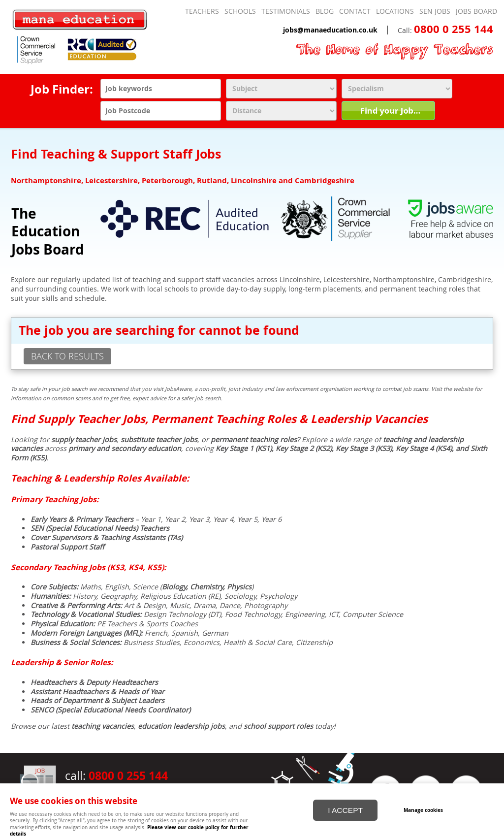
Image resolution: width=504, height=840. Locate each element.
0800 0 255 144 (454, 29)
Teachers (202, 11)
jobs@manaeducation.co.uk (330, 30)
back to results (67, 356)
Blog (325, 11)
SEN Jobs (435, 11)
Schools (240, 11)
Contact (355, 11)
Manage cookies (423, 809)
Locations (395, 11)
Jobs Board (476, 11)
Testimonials (286, 11)
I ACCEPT (345, 810)
